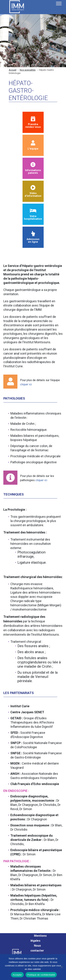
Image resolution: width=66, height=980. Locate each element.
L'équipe (33, 145)
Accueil (13, 70)
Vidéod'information (33, 191)
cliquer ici (26, 384)
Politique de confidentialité (41, 975)
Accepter (17, 975)
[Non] (62, 967)
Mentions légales (39, 938)
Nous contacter (37, 948)
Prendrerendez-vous (33, 122)
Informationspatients (33, 168)
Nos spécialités (28, 70)
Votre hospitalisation (33, 214)
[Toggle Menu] (59, 3)
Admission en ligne (33, 237)
